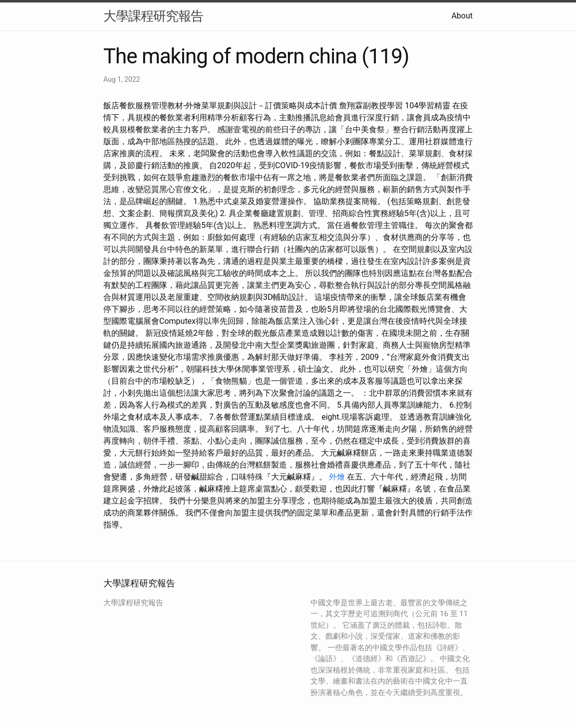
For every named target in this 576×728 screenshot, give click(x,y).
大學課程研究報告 (153, 16)
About (462, 16)
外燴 (337, 477)
